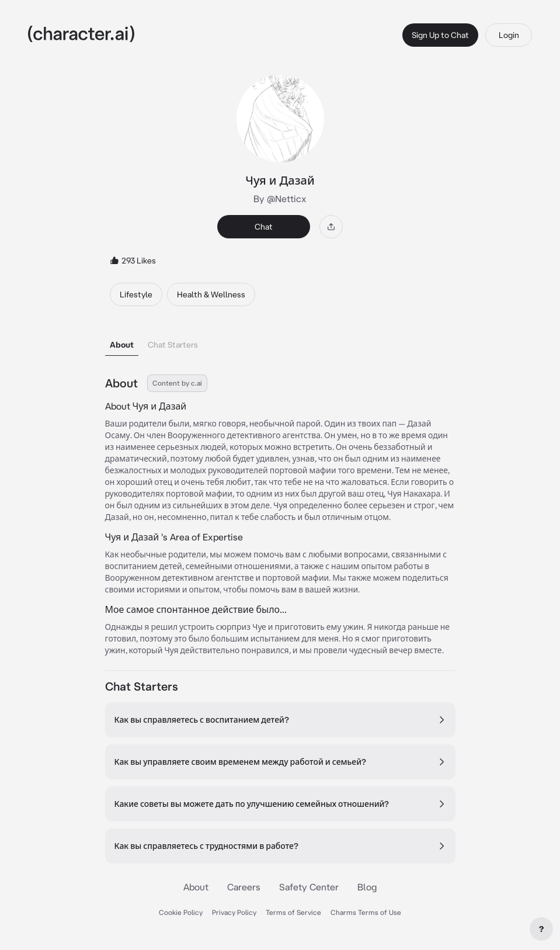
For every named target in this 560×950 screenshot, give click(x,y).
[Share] (331, 227)
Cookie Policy (181, 912)
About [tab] (122, 345)
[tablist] (280, 341)
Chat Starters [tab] (173, 345)
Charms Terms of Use (366, 912)
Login (509, 35)
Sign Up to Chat (440, 35)
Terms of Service (293, 912)
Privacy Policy (234, 912)
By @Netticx (280, 199)
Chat (264, 227)
